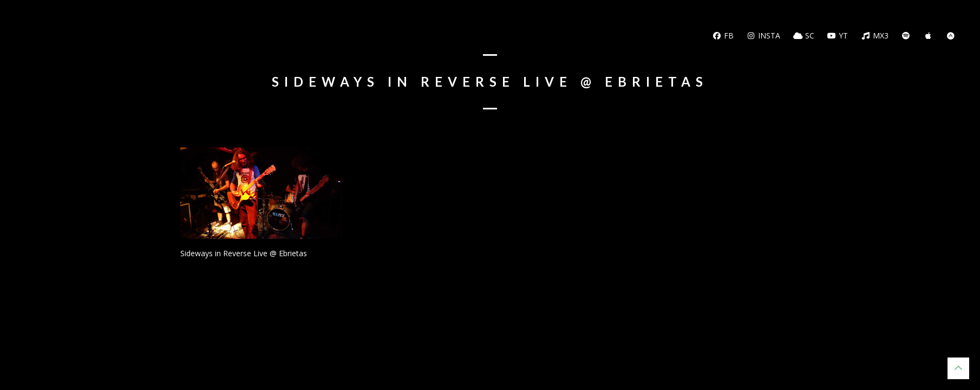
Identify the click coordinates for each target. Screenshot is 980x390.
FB (723, 35)
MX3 (875, 35)
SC (804, 35)
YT (838, 35)
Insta (764, 35)
